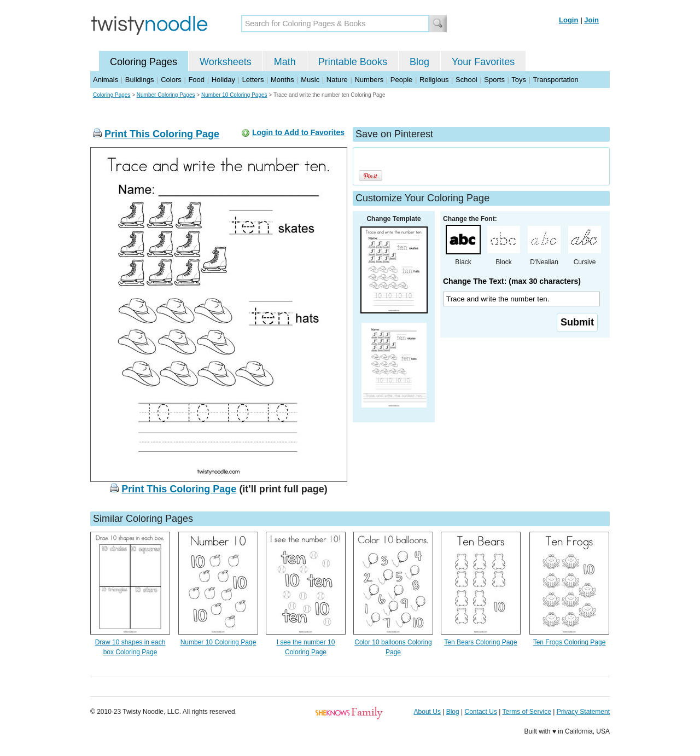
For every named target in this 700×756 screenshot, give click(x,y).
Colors (171, 80)
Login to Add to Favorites (298, 132)
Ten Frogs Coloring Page (570, 642)
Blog (419, 62)
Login (568, 20)
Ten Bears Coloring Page (480, 642)
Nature (337, 80)
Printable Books (353, 62)
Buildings (140, 80)
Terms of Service (526, 712)
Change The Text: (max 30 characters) (512, 281)
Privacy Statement (583, 712)
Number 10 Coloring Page (218, 642)
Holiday (223, 80)
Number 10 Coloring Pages (234, 95)
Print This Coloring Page (162, 134)
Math (285, 62)
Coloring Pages (144, 62)
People (401, 80)
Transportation (555, 80)
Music (310, 80)
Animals (106, 80)
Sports (494, 80)
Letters (253, 80)
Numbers (369, 80)
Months (282, 80)
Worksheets (226, 62)
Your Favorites (483, 62)
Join (591, 20)
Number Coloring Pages (166, 95)
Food (196, 80)
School (466, 80)
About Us (427, 712)
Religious (434, 80)
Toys (519, 80)
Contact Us (481, 712)
